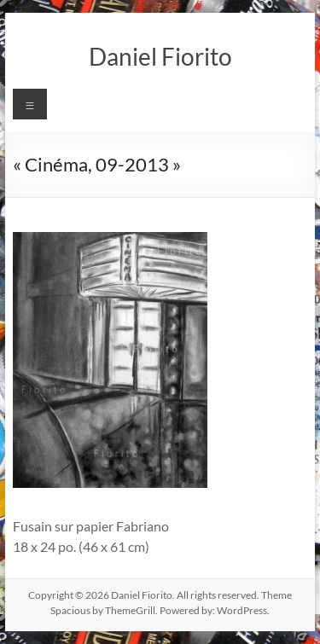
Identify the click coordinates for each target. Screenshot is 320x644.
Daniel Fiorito (160, 56)
